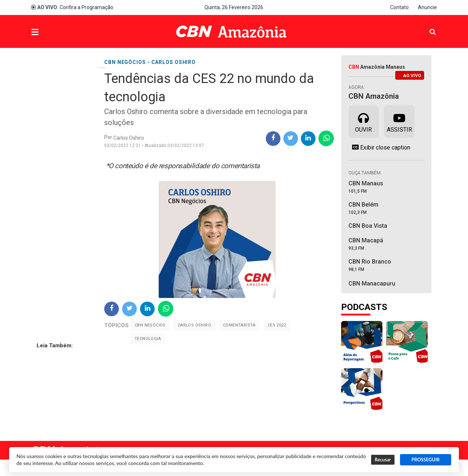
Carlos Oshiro (194, 325)
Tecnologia (148, 339)
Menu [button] (50, 32)
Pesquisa (427, 26)
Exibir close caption (379, 147)
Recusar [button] (383, 460)
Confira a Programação (72, 7)
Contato (399, 7)
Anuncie (427, 7)
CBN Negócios (150, 325)
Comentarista (239, 325)
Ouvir (363, 121)
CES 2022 (277, 325)
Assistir (399, 121)
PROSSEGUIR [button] (425, 460)
